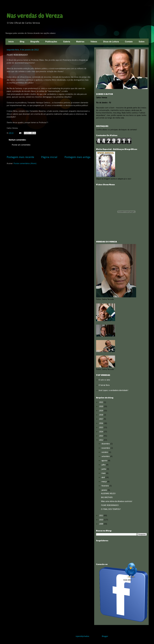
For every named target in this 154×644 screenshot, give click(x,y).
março (104, 482)
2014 (101, 432)
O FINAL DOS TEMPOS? (111, 509)
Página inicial (49, 157)
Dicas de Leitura (111, 42)
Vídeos (94, 42)
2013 (101, 436)
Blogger (105, 636)
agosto (105, 461)
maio (104, 473)
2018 (101, 415)
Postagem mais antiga (77, 157)
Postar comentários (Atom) (25, 164)
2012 (101, 440)
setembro (106, 456)
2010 (101, 520)
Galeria (67, 42)
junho (104, 469)
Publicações (51, 42)
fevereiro (105, 486)
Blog (22, 42)
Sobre (142, 42)
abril (103, 478)
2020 (101, 407)
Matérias (80, 42)
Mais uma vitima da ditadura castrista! (117, 501)
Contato (129, 42)
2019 (101, 411)
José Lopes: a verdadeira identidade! (113, 390)
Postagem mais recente (20, 157)
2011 (101, 516)
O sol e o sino (104, 380)
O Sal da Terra (104, 385)
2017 (101, 419)
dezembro (106, 444)
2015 (101, 428)
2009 (101, 524)
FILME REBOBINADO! (110, 505)
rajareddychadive (82, 636)
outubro (105, 452)
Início (11, 42)
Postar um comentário (21, 145)
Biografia (35, 42)
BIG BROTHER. (107, 498)
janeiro (105, 490)
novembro (106, 448)
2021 (101, 402)
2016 (101, 423)
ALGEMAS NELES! (108, 494)
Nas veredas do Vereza (35, 16)
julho (104, 465)
